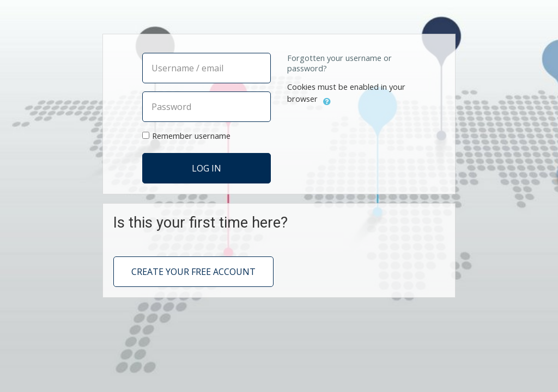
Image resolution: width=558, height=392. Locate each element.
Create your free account (193, 272)
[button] (327, 100)
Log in (207, 169)
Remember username (191, 136)
